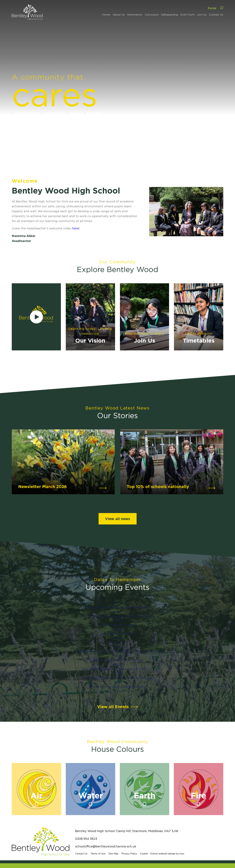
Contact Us (82, 853)
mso (183, 853)
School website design (164, 853)
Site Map (114, 853)
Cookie (145, 853)
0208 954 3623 (87, 839)
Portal (212, 8)
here (75, 228)
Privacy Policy (130, 853)
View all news (118, 518)
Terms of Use (99, 853)
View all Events (113, 707)
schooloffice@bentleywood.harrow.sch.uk (106, 846)
